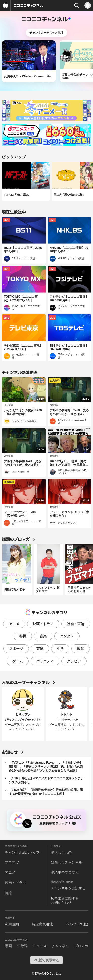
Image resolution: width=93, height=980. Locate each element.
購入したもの (61, 852)
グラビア (74, 661)
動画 (8, 946)
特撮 (23, 636)
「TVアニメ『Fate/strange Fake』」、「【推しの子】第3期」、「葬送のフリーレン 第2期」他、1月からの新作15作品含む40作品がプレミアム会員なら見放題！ (46, 766)
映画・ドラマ (43, 624)
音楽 (43, 636)
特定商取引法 (42, 924)
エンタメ (67, 636)
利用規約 (12, 924)
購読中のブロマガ (65, 872)
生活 (60, 649)
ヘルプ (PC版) (77, 924)
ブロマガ (12, 862)
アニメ (14, 624)
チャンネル (60, 946)
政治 (81, 649)
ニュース (40, 946)
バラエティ (45, 661)
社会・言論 (76, 624)
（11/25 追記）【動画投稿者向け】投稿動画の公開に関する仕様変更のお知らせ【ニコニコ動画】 (46, 792)
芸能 (40, 649)
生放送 (22, 946)
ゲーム (18, 661)
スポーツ (16, 649)
